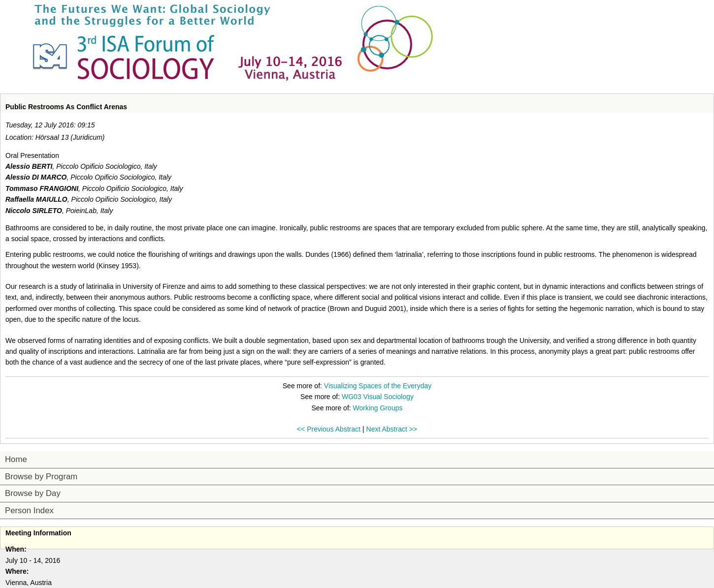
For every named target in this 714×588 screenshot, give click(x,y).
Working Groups (378, 408)
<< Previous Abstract (329, 429)
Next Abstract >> (392, 429)
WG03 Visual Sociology (378, 397)
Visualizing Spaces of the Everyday (378, 386)
